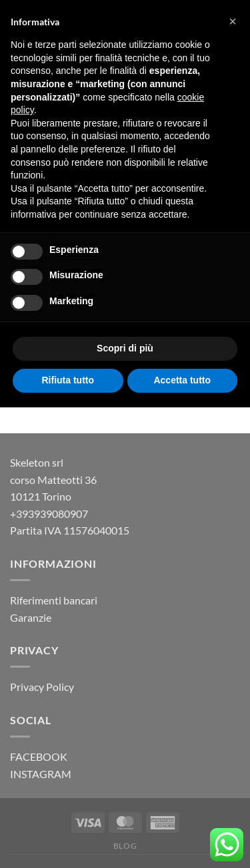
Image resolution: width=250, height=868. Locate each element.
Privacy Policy (42, 687)
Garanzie (31, 617)
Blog (125, 846)
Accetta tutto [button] (182, 380)
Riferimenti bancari (54, 600)
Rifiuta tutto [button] (68, 380)
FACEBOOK (39, 757)
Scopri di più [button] (125, 348)
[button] (233, 21)
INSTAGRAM (41, 774)
